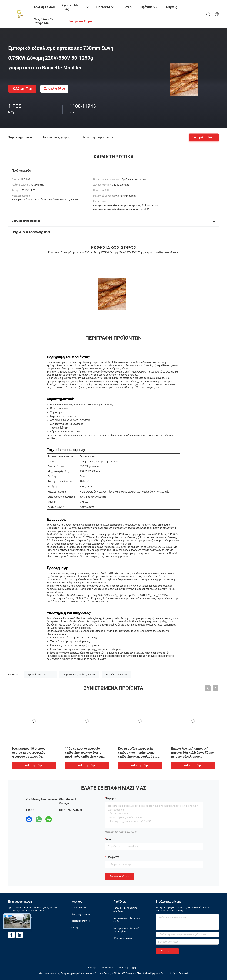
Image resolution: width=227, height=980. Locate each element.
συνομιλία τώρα (54, 89)
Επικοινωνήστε (119, 877)
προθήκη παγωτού (116, 675)
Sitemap (92, 968)
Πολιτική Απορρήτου (129, 968)
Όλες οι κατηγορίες (123, 938)
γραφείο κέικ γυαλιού (40, 675)
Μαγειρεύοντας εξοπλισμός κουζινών (127, 920)
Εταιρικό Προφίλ (79, 908)
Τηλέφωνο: (112, 857)
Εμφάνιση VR (148, 7)
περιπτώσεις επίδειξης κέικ (79, 675)
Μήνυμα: (111, 798)
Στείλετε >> (167, 951)
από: (109, 839)
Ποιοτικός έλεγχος (81, 921)
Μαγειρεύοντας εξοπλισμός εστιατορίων (127, 930)
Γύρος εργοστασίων (81, 914)
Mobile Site (107, 968)
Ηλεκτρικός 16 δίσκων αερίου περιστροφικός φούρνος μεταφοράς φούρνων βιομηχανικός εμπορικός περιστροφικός (31, 757)
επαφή (75, 928)
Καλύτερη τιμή (22, 89)
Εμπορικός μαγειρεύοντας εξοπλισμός (126, 910)
